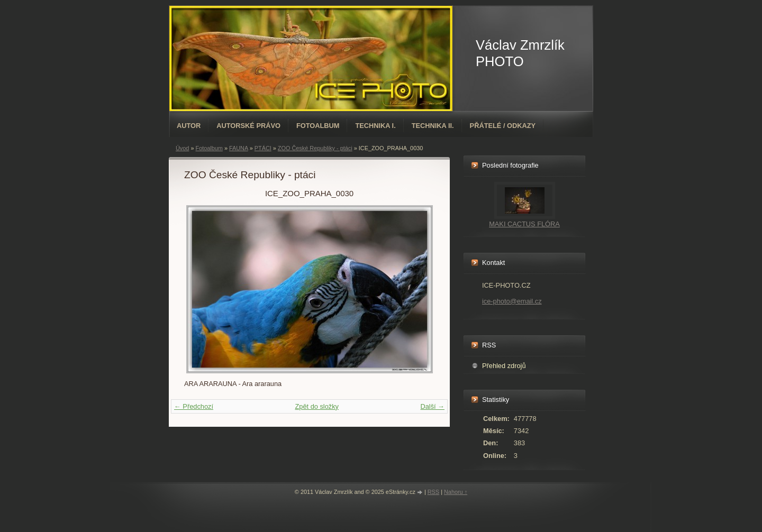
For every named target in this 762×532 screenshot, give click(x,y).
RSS (433, 492)
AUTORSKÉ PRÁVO (248, 126)
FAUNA (239, 148)
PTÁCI (263, 148)
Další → (432, 406)
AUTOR (189, 126)
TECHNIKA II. (433, 126)
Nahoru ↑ (456, 492)
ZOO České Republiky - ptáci (315, 148)
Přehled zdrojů (504, 366)
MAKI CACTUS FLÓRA (524, 224)
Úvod (182, 148)
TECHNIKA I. (375, 126)
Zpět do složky (317, 406)
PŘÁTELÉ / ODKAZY (503, 126)
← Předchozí (194, 406)
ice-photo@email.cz (512, 301)
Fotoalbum (318, 126)
